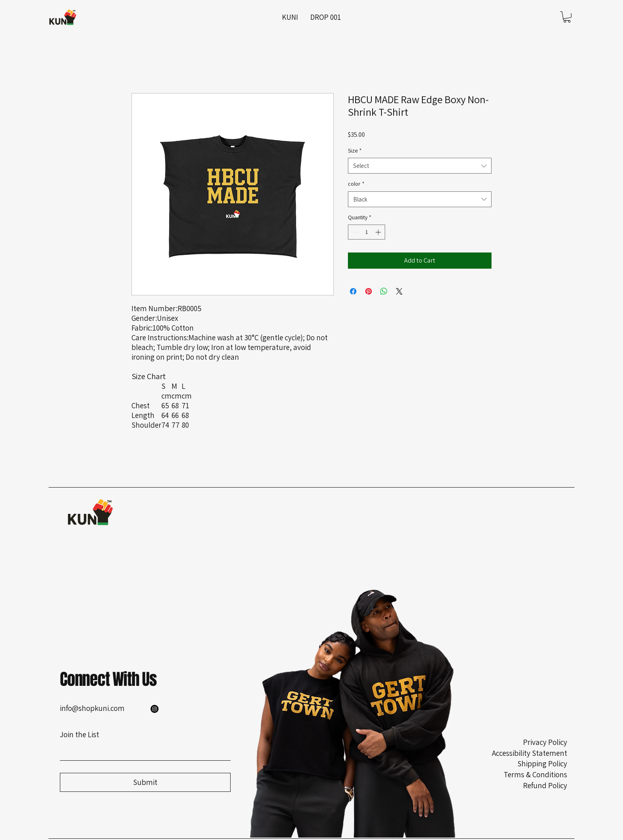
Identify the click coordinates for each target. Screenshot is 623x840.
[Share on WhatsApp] (384, 291)
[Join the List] (143, 752)
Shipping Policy (542, 764)
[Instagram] (155, 709)
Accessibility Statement (530, 753)
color (356, 184)
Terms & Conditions (535, 774)
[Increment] (379, 232)
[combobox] (420, 166)
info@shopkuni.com (92, 708)
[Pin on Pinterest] (369, 291)
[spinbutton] (367, 232)
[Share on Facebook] (353, 291)
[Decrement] (354, 232)
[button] (567, 17)
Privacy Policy (545, 742)
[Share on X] (399, 291)
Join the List (79, 734)
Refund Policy (545, 785)
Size (355, 151)
